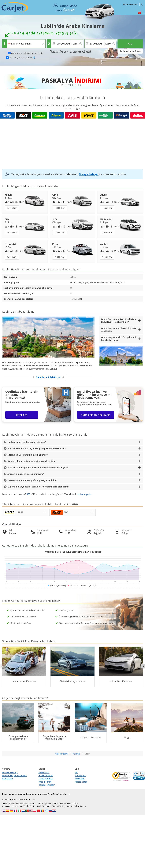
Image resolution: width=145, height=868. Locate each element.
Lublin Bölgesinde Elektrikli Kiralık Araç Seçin (119, 330)
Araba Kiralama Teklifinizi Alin (17, 799)
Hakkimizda (44, 772)
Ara (130, 43)
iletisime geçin (84, 494)
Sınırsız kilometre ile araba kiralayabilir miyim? (32, 461)
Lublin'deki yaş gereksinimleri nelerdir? (27, 455)
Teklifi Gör (12, 208)
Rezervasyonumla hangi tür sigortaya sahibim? (32, 480)
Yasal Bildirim (45, 782)
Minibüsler (80, 779)
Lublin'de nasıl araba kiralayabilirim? (27, 442)
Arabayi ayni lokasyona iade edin (27, 53)
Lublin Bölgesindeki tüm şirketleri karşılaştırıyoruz (119, 339)
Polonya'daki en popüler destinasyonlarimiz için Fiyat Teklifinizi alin (34, 794)
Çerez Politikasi (46, 779)
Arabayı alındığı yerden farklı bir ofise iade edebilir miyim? (38, 468)
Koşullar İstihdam (47, 785)
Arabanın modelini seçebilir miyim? (26, 474)
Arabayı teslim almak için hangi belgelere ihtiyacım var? (37, 448)
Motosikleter (81, 782)
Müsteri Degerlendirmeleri (15, 776)
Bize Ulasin (8, 779)
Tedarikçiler (80, 776)
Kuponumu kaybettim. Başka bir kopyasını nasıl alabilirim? (38, 487)
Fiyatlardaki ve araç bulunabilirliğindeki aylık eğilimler (72, 552)
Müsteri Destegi (10, 772)
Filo (76, 772)
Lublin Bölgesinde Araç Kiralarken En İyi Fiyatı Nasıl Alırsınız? (118, 321)
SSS (28, 494)
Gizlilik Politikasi (46, 776)
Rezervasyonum (131, 4)
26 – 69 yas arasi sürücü (22, 57)
